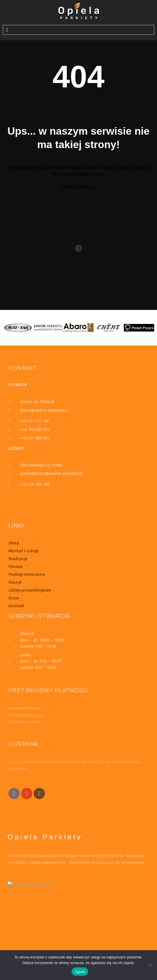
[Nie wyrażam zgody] (150, 965)
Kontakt (16, 606)
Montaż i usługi (23, 551)
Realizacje (18, 559)
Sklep (14, 543)
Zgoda (80, 972)
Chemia (16, 567)
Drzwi (14, 598)
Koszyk (15, 582)
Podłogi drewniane (27, 574)
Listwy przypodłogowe (30, 590)
